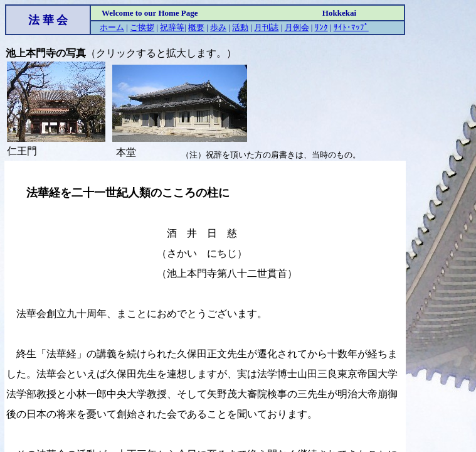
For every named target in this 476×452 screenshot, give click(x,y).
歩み (218, 27)
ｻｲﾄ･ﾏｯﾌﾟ (351, 27)
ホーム (112, 27)
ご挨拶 (142, 27)
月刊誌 (266, 27)
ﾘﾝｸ (321, 27)
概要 (196, 27)
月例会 (297, 27)
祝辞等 (172, 27)
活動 (240, 27)
